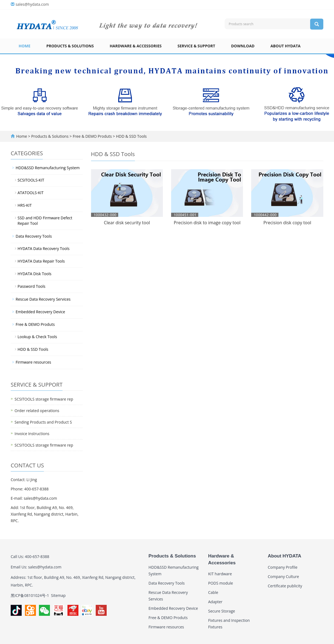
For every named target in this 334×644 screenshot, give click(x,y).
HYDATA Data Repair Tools (41, 261)
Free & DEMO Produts (92, 136)
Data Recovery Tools (34, 236)
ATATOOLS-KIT (31, 193)
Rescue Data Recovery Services (43, 299)
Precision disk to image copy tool (207, 223)
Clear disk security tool (127, 223)
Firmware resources (33, 362)
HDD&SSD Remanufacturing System (48, 168)
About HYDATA (285, 46)
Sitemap (58, 595)
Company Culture (284, 577)
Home (25, 46)
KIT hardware (220, 574)
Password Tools (32, 286)
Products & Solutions (70, 46)
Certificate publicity (285, 586)
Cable (213, 592)
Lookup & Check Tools (37, 337)
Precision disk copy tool (287, 223)
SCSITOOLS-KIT (31, 180)
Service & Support (196, 46)
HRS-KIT (25, 205)
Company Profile (283, 567)
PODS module (221, 583)
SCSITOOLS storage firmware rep (44, 399)
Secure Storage (222, 611)
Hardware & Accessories (136, 46)
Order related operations (37, 411)
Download (243, 46)
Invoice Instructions (32, 434)
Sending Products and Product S (43, 422)
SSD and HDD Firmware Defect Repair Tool (45, 221)
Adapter (215, 602)
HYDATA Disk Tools (34, 274)
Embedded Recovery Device (40, 312)
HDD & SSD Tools (131, 136)
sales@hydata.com (32, 4)
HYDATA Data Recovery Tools (43, 248)
